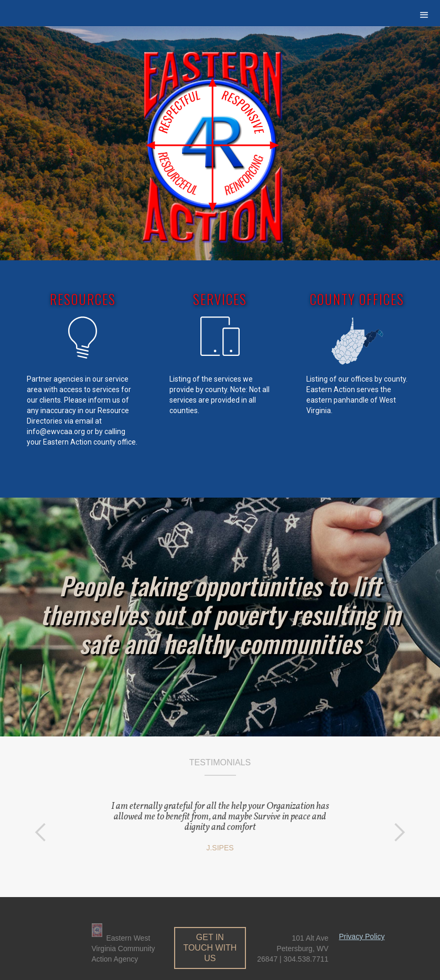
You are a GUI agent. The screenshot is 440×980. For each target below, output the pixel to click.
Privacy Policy (362, 936)
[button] (424, 15)
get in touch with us (210, 948)
